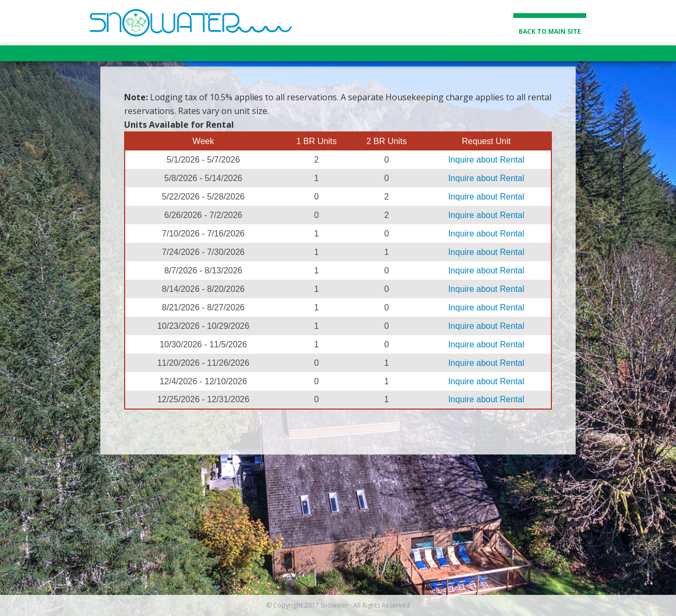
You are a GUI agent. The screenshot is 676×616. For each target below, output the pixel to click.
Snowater (191, 23)
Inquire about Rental (486, 160)
